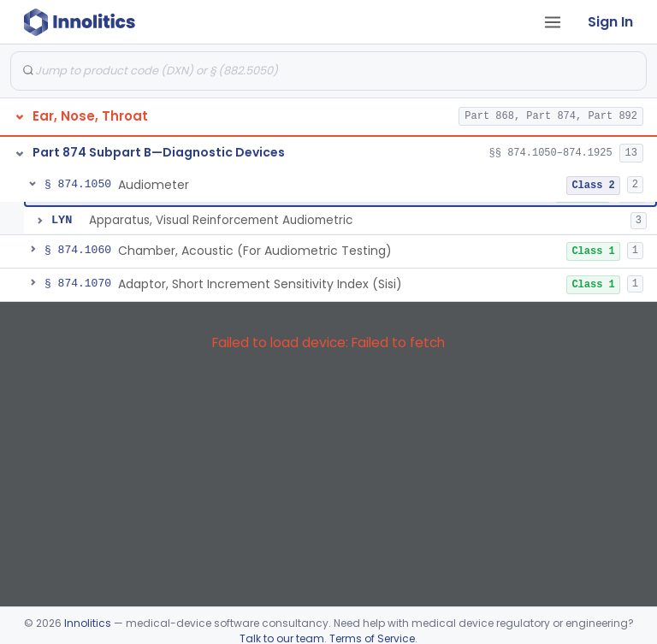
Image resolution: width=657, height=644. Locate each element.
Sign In (610, 22)
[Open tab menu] (553, 22)
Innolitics (88, 623)
